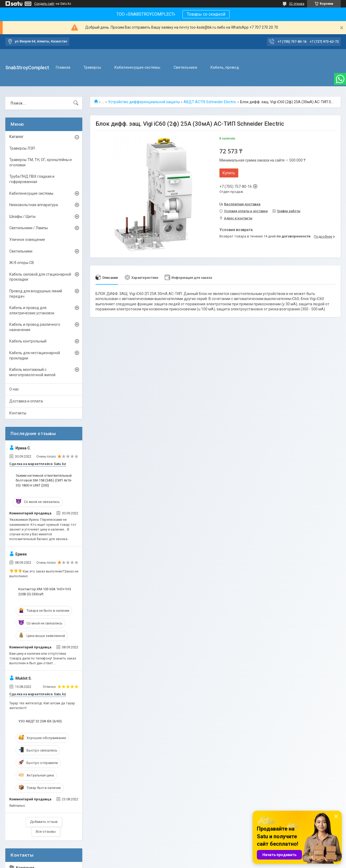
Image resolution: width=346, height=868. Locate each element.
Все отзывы (46, 832)
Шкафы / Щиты (22, 216)
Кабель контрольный (28, 341)
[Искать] (76, 103)
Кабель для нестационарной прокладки (35, 355)
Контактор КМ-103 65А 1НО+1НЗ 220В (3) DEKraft (45, 591)
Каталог (16, 137)
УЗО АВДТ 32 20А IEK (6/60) (40, 721)
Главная (63, 67)
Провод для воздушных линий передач (36, 294)
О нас (14, 389)
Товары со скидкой (206, 14)
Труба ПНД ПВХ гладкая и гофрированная (32, 179)
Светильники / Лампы (29, 228)
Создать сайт (44, 4)
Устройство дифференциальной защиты (144, 102)
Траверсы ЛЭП (22, 148)
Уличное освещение (27, 240)
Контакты (18, 413)
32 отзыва (297, 4)
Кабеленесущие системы (137, 67)
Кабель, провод (225, 67)
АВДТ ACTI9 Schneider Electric (210, 102)
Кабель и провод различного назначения (35, 327)
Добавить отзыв (44, 822)
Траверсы (92, 67)
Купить (229, 173)
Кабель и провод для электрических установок (32, 310)
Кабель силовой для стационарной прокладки (40, 277)
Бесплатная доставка (242, 204)
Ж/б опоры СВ (22, 263)
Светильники (185, 67)
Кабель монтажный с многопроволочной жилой (32, 372)
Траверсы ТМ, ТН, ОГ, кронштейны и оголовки (40, 162)
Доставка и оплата (26, 401)
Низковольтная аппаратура (34, 205)
